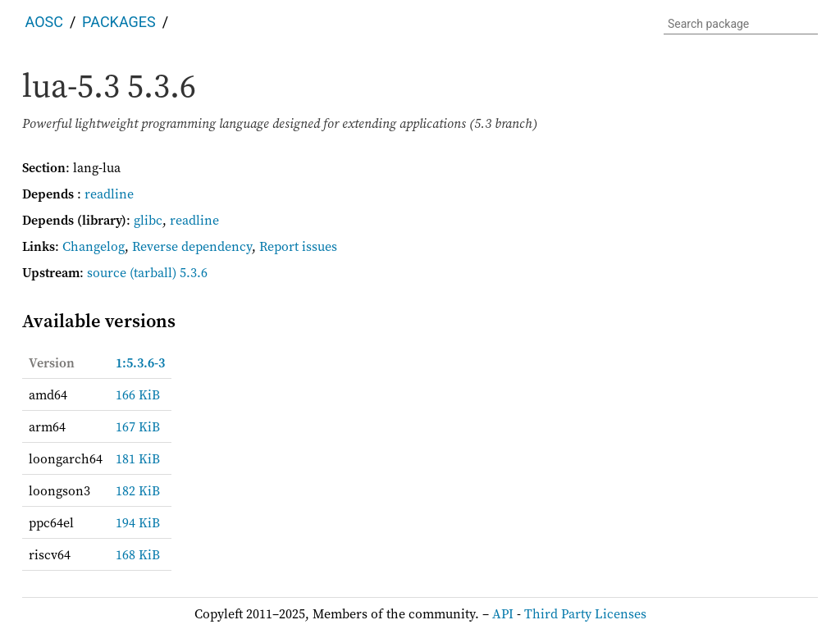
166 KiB (138, 394)
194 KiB (138, 522)
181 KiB (138, 458)
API (503, 613)
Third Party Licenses (585, 613)
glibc (148, 220)
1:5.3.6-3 (140, 362)
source (107, 272)
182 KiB (138, 490)
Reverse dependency (192, 246)
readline (109, 194)
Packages (119, 22)
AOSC (44, 22)
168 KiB (138, 554)
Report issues (298, 246)
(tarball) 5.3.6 (169, 272)
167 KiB (138, 426)
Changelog (94, 246)
